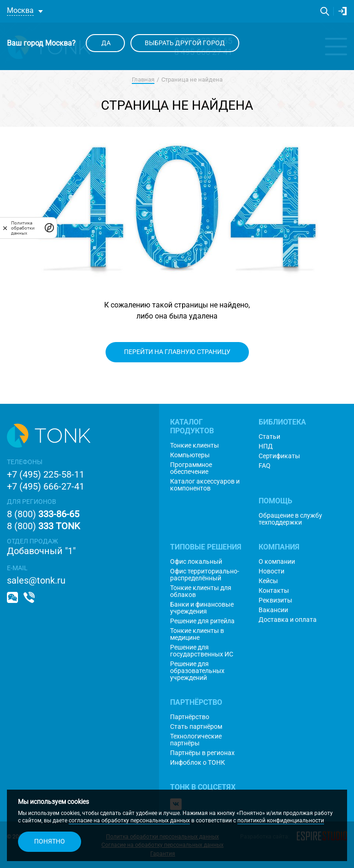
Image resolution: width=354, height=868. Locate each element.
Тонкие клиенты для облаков (201, 591)
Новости (271, 571)
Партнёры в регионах (202, 753)
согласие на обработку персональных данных (129, 821)
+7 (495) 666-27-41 (46, 486)
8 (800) (43, 514)
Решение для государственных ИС (202, 651)
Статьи (269, 437)
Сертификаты (279, 456)
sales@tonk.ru (36, 580)
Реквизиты (275, 600)
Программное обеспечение (191, 468)
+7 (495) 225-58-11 (46, 474)
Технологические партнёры (196, 740)
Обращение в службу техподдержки (290, 519)
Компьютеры (190, 455)
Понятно (50, 841)
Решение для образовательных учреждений (197, 671)
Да (105, 43)
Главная (143, 80)
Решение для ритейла (202, 621)
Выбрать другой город (185, 43)
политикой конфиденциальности (281, 821)
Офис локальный (196, 562)
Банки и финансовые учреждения (202, 608)
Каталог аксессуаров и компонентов (205, 485)
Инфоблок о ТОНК (198, 763)
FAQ (265, 466)
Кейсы (268, 581)
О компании (277, 562)
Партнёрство (190, 717)
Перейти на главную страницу (177, 352)
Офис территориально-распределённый (205, 575)
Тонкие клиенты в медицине (197, 634)
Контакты (274, 591)
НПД (266, 446)
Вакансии (273, 610)
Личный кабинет (342, 11)
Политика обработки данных (23, 228)
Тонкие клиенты (195, 446)
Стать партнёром (196, 727)
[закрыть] (5, 228)
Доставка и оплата (288, 620)
